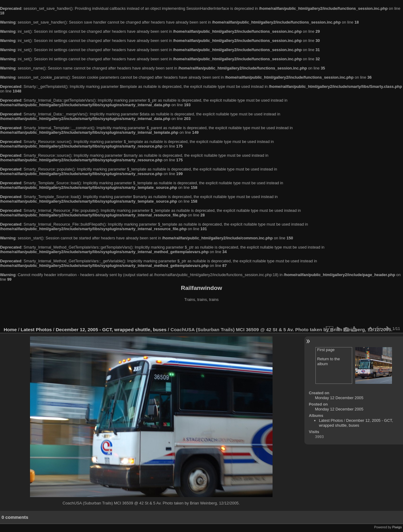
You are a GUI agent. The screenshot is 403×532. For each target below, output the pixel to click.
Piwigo (397, 527)
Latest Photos (36, 330)
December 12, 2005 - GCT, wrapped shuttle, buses (111, 330)
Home (10, 330)
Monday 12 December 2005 (339, 398)
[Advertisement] (201, 315)
